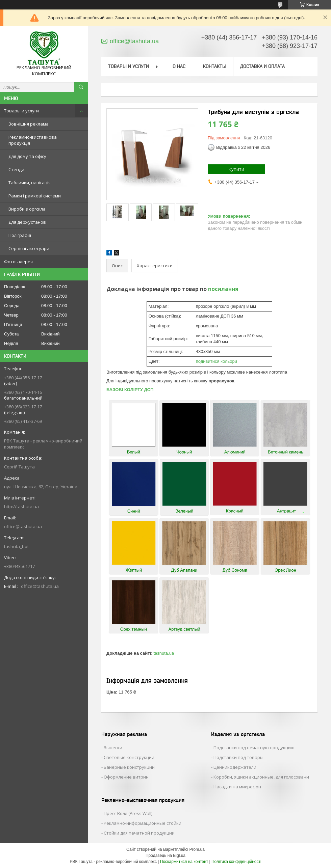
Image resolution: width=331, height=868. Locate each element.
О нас (179, 66)
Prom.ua (197, 849)
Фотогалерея (18, 262)
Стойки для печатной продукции (139, 833)
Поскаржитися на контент (184, 862)
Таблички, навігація (30, 183)
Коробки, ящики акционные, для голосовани (261, 777)
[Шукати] (81, 87)
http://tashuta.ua (21, 507)
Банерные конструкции (129, 767)
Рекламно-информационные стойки (143, 823)
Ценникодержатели (235, 767)
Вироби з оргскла (27, 209)
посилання (223, 289)
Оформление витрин (126, 777)
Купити (236, 169)
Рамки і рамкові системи (35, 196)
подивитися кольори (217, 361)
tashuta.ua (164, 653)
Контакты (215, 66)
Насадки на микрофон (237, 787)
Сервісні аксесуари (29, 248)
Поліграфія (20, 235)
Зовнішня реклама (29, 124)
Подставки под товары (238, 757)
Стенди (16, 169)
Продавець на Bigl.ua (165, 856)
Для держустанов (27, 222)
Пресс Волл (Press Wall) (128, 813)
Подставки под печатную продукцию (254, 748)
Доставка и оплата (262, 66)
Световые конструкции (129, 757)
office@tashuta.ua (23, 526)
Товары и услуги (21, 111)
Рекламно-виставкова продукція (33, 140)
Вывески (113, 748)
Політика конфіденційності (236, 862)
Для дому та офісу (27, 156)
